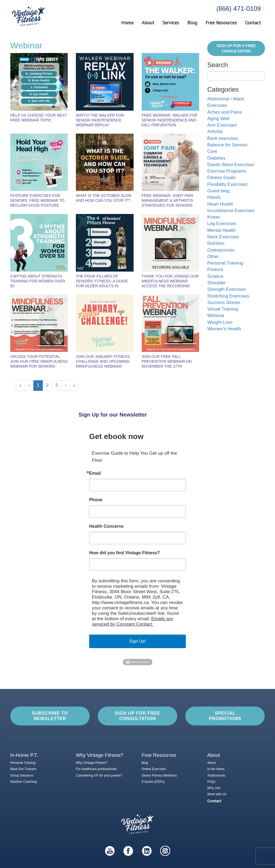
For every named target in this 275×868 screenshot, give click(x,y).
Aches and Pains (225, 112)
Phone (96, 500)
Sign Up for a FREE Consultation (236, 48)
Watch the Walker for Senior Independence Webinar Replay (100, 120)
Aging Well (218, 119)
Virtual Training (223, 309)
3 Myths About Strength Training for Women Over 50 (38, 281)
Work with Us (217, 794)
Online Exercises (154, 769)
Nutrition (216, 243)
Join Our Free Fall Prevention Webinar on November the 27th (167, 361)
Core (212, 151)
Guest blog (218, 191)
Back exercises (223, 138)
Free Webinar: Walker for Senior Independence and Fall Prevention (170, 120)
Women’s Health (224, 329)
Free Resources (221, 23)
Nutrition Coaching (24, 782)
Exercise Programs (227, 171)
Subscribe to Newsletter (50, 716)
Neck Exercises (223, 237)
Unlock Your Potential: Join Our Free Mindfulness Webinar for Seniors (39, 361)
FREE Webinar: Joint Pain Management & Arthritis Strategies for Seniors (167, 200)
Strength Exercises (227, 289)
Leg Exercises (222, 224)
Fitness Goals (221, 178)
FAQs (211, 782)
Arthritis (215, 132)
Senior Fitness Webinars (159, 775)
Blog (192, 23)
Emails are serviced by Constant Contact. (132, 621)
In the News (216, 769)
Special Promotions (225, 716)
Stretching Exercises (228, 296)
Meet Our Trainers (23, 769)
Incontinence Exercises (231, 211)
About (148, 23)
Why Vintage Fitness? (92, 763)
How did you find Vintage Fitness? (124, 553)
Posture (215, 270)
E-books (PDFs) (153, 782)
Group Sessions (22, 775)
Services (171, 23)
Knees (214, 217)
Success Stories (224, 303)
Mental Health (221, 230)
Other (213, 257)
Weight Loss (220, 322)
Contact (253, 23)
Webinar (216, 316)
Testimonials (216, 775)
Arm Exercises (222, 125)
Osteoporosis (221, 250)
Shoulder (216, 283)
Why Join (214, 788)
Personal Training (225, 263)
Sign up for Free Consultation (137, 716)
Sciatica (215, 276)
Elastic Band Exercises (231, 165)
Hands (214, 197)
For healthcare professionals (96, 769)
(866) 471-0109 (238, 9)
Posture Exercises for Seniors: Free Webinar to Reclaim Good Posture (37, 200)
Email (95, 473)
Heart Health (220, 204)
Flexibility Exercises (227, 184)
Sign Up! (137, 641)
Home (127, 23)
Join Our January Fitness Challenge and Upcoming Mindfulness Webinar (103, 361)
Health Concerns (106, 526)
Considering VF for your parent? (99, 775)
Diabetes (216, 158)
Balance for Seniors (227, 145)
